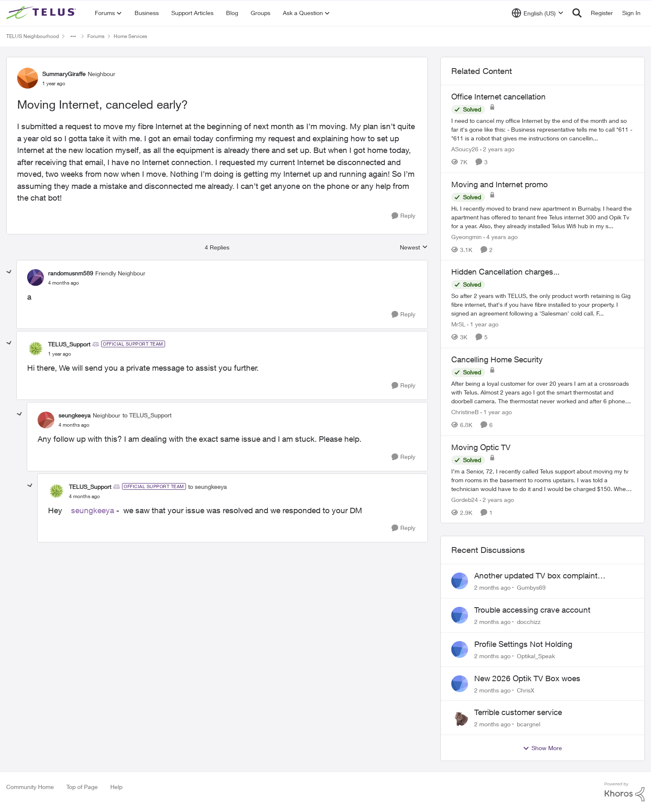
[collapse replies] (9, 272)
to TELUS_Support (147, 415)
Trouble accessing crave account (532, 610)
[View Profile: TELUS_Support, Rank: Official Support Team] (36, 349)
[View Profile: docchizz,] (460, 615)
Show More (542, 748)
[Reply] (403, 216)
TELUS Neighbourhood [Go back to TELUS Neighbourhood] (33, 36)
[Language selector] (538, 13)
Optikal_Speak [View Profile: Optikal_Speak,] (536, 656)
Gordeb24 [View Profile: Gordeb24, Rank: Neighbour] (465, 499)
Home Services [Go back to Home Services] (130, 36)
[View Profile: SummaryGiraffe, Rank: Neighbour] (28, 78)
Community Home (30, 787)
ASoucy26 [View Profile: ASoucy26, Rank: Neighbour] (465, 149)
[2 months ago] (492, 587)
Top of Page (82, 787)
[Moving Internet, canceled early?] (64, 283)
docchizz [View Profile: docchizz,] (529, 622)
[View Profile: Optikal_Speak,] (460, 649)
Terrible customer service (518, 712)
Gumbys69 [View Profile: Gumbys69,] (531, 587)
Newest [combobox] (414, 248)
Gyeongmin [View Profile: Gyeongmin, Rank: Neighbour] (467, 236)
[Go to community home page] (42, 13)
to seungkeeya (207, 487)
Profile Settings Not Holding (523, 644)
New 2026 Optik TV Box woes (527, 678)
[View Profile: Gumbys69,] (460, 581)
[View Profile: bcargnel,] (460, 718)
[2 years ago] (497, 149)
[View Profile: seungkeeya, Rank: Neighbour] (46, 420)
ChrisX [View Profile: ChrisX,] (526, 690)
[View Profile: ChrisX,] (460, 684)
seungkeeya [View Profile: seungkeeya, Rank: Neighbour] (75, 415)
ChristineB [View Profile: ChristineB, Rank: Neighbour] (465, 412)
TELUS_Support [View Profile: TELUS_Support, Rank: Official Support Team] (69, 344)
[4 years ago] (501, 236)
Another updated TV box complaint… (540, 575)
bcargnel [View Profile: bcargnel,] (529, 724)
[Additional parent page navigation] (73, 36)
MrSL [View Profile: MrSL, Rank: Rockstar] (458, 324)
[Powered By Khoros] (625, 792)
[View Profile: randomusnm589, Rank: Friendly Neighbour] (36, 277)
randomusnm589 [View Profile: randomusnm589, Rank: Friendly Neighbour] (71, 273)
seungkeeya (93, 510)
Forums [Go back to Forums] (96, 36)
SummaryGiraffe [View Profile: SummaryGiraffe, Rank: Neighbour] (64, 74)
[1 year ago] (483, 324)
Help (116, 787)
